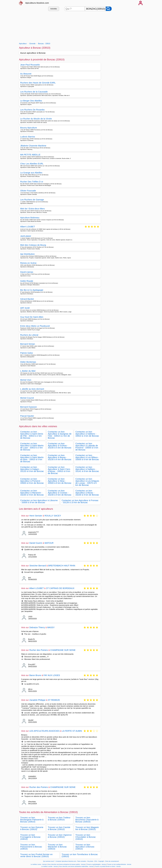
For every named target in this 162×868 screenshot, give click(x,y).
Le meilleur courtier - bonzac (50, 866)
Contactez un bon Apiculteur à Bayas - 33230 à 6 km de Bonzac (60, 457)
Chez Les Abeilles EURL (32, 164)
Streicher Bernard (38, 566)
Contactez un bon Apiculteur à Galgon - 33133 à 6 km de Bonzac (32, 469)
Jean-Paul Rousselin (30, 65)
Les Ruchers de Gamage (32, 200)
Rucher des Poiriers (39, 650)
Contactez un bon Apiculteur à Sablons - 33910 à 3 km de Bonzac (87, 434)
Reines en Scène (28, 263)
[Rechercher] (109, 9)
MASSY (51, 627)
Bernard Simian (28, 344)
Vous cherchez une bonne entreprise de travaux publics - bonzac (67, 864)
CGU (96, 861)
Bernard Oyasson (29, 407)
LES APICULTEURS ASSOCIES (44, 731)
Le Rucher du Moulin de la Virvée (36, 119)
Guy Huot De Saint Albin (32, 317)
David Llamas (27, 272)
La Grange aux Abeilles (31, 173)
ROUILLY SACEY (53, 516)
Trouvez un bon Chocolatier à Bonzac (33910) (86, 837)
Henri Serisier (36, 516)
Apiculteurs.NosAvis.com (37, 3)
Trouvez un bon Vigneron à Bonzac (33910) (60, 836)
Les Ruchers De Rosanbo (32, 110)
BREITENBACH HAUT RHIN (62, 566)
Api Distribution (27, 254)
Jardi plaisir (26, 236)
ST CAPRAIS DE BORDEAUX (60, 588)
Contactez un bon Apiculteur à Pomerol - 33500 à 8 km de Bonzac (32, 481)
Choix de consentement (112, 861)
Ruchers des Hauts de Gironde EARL (38, 83)
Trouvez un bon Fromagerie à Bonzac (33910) (30, 837)
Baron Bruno (35, 675)
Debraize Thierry (37, 627)
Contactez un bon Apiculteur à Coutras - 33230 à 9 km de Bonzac (60, 493)
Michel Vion (26, 380)
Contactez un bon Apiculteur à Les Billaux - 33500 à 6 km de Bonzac (87, 457)
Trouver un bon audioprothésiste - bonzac (119, 864)
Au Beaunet (26, 74)
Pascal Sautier (27, 416)
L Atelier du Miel (28, 371)
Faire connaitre (82, 861)
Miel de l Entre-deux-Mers (32, 209)
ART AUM (25, 308)
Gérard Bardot (27, 299)
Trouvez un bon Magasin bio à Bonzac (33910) (87, 828)
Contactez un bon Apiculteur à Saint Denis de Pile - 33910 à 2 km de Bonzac (32, 435)
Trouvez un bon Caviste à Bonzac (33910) (59, 828)
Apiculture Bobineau (30, 218)
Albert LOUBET (28, 227)
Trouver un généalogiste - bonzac (96, 864)
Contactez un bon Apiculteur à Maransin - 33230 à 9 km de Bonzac (32, 493)
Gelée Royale (27, 281)
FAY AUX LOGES (52, 675)
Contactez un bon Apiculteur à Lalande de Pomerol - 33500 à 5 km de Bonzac (87, 447)
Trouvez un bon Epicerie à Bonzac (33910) (32, 828)
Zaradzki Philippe (37, 700)
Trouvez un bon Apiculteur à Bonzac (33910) (85, 847)
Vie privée (90, 861)
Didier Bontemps (28, 362)
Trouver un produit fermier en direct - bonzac (108, 866)
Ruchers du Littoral (29, 335)
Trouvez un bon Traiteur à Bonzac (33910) (59, 819)
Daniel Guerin (36, 543)
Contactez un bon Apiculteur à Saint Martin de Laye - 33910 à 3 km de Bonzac (32, 447)
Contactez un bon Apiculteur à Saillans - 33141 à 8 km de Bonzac (87, 469)
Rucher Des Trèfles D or (32, 182)
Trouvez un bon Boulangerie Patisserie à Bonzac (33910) (32, 820)
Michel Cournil (27, 398)
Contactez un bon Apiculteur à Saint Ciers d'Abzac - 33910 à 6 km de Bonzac (59, 470)
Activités (54, 9)
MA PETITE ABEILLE (30, 155)
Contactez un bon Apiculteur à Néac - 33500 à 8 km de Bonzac (60, 481)
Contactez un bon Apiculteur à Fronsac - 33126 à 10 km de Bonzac (80, 501)
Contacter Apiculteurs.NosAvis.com (66, 861)
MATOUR (49, 543)
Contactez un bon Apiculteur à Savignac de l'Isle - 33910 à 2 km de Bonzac (60, 435)
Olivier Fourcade (28, 191)
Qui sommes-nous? (49, 861)
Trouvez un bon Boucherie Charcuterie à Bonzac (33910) (87, 820)
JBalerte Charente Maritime (33, 146)
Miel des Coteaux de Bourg (33, 245)
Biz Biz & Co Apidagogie (32, 290)
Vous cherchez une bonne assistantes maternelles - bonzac (76, 866)
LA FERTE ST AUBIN (72, 731)
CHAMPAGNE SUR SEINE (63, 650)
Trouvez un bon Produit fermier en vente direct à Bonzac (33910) (36, 855)
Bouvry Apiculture (29, 128)
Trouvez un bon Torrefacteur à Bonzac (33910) (80, 855)
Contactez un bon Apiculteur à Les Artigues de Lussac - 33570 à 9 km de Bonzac (87, 482)
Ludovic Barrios (28, 137)
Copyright (101, 861)
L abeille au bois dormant (32, 389)
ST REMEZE (54, 700)
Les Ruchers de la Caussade (34, 92)
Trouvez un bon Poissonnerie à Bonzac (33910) (31, 847)
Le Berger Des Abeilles (31, 101)
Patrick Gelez (27, 353)
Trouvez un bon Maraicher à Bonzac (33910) (57, 847)
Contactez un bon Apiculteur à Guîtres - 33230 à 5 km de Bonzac (60, 446)
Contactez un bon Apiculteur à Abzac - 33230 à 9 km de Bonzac (87, 493)
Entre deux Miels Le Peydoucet (35, 326)
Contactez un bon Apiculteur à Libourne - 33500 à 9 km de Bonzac (39, 501)
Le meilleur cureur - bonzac (39, 864)
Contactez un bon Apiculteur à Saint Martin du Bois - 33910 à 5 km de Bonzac (32, 458)
